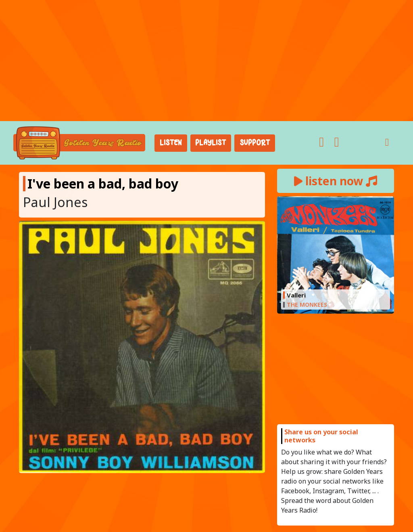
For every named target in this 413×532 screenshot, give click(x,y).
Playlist (211, 143)
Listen (171, 143)
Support (255, 143)
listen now (336, 181)
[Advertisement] (206, 61)
